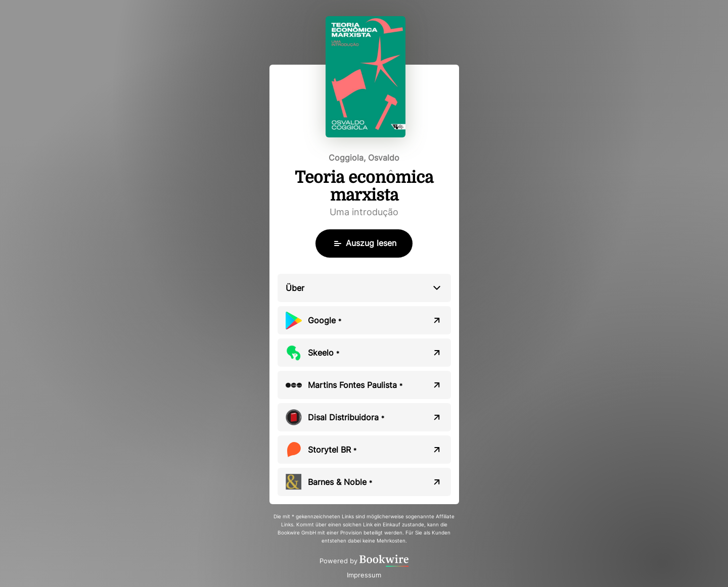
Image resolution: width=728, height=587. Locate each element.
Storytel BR (332, 450)
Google (325, 320)
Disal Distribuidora (346, 417)
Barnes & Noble (340, 482)
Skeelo (324, 353)
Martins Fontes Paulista (355, 385)
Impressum (364, 575)
